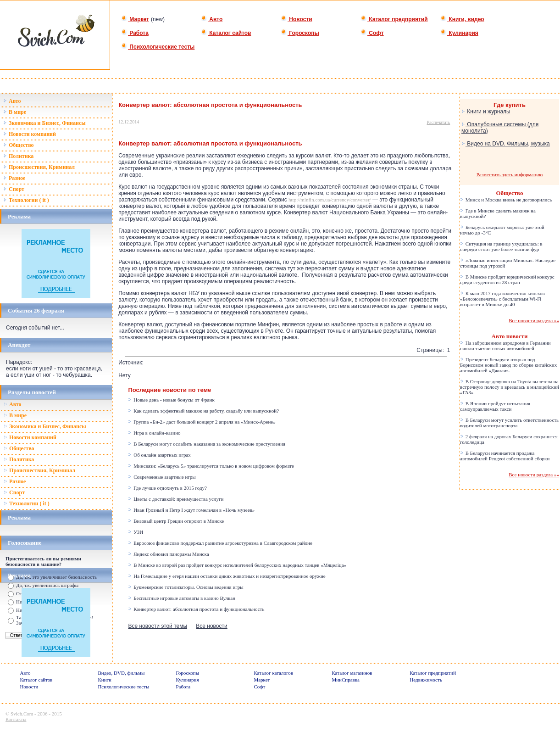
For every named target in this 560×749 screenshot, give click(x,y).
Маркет (135, 19)
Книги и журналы (486, 112)
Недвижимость (426, 680)
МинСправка (345, 680)
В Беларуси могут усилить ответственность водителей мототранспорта (509, 423)
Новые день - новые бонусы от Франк (171, 400)
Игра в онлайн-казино (154, 433)
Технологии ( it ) (26, 200)
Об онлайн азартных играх (159, 455)
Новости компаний (30, 134)
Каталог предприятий (394, 19)
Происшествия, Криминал (39, 167)
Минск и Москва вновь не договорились (506, 200)
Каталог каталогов (273, 673)
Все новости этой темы (158, 626)
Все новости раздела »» (534, 320)
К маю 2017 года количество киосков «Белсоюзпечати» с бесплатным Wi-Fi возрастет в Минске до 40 (502, 299)
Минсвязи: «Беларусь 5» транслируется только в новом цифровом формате (211, 466)
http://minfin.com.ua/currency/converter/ (330, 200)
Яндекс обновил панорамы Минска (168, 554)
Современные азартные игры (162, 477)
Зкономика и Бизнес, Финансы (44, 123)
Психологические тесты (158, 47)
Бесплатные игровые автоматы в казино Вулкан (182, 598)
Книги (105, 680)
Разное (14, 178)
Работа (135, 33)
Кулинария (459, 33)
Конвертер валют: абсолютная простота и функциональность (196, 609)
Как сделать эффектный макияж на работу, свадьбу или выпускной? (203, 411)
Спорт (14, 189)
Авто (212, 19)
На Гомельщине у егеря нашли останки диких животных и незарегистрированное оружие (227, 576)
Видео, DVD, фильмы (121, 673)
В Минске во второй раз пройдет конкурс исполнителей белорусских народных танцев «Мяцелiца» (237, 565)
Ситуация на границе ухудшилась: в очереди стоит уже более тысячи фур (501, 246)
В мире (15, 112)
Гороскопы (300, 33)
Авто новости (510, 336)
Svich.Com (22, 714)
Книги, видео (462, 19)
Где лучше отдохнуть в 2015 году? (167, 488)
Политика (18, 156)
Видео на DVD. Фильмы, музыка (506, 144)
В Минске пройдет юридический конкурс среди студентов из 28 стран (507, 279)
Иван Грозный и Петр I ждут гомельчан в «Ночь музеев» (191, 510)
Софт (372, 33)
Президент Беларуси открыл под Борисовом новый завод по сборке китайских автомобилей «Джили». (508, 365)
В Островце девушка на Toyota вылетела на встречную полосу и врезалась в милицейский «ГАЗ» (510, 387)
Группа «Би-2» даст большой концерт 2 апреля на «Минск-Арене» (202, 422)
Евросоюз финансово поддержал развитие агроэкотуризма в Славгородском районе (220, 543)
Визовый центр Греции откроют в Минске (176, 521)
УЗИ (136, 532)
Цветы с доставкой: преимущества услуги (176, 499)
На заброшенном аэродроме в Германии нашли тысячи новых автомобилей (505, 346)
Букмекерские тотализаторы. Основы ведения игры (186, 587)
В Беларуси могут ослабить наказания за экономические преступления (207, 444)
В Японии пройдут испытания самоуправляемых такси (495, 406)
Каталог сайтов (226, 33)
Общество (19, 145)
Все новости (211, 626)
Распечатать (439, 122)
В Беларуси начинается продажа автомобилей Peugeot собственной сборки (505, 456)
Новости (297, 19)
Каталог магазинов (352, 673)
